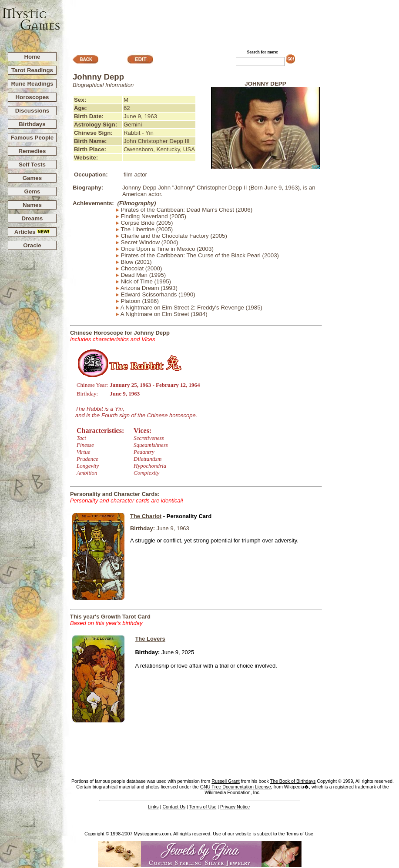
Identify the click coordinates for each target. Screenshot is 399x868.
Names (32, 205)
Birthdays (32, 124)
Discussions (32, 111)
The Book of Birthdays (293, 781)
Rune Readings (32, 84)
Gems (32, 191)
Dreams (32, 218)
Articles (32, 232)
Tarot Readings (32, 70)
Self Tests (32, 165)
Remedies (32, 151)
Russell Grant (226, 781)
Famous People (32, 138)
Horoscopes (32, 97)
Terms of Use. (300, 834)
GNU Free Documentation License (236, 787)
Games (32, 178)
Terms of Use (203, 807)
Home (32, 57)
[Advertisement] (230, 22)
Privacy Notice (235, 807)
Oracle (32, 245)
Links (153, 807)
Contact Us (174, 807)
